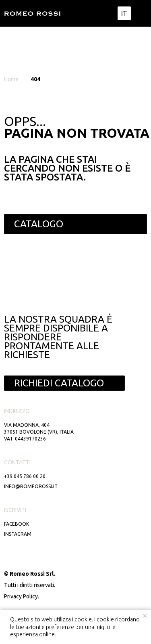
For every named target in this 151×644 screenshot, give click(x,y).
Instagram (18, 534)
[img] (141, 13)
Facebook (17, 524)
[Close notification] (145, 616)
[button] (64, 383)
